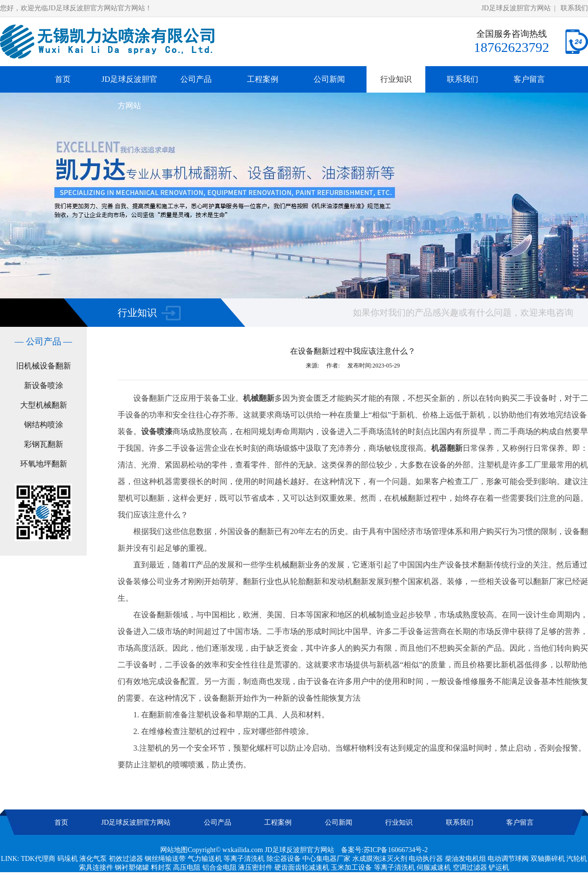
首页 (63, 79)
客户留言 (529, 79)
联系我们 (574, 8)
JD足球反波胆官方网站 (516, 8)
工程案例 (263, 79)
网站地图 (174, 850)
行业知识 (396, 79)
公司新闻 (329, 79)
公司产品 (196, 79)
